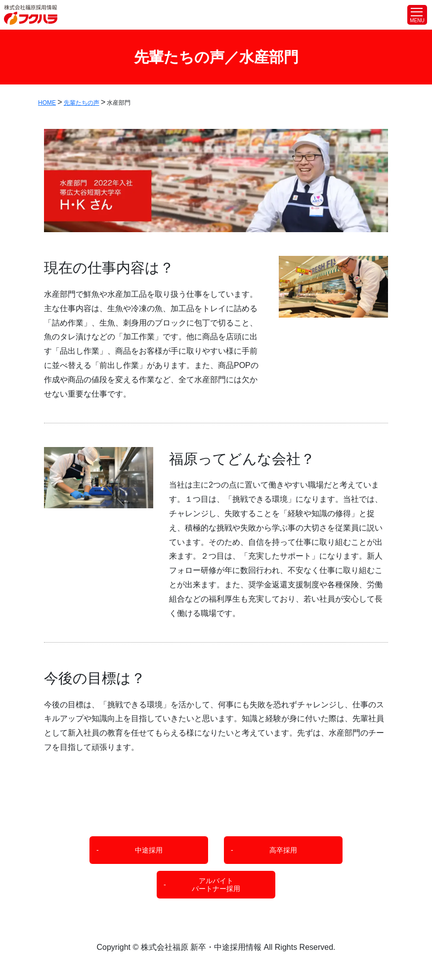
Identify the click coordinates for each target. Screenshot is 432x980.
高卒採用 (283, 850)
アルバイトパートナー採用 (216, 885)
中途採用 (149, 850)
